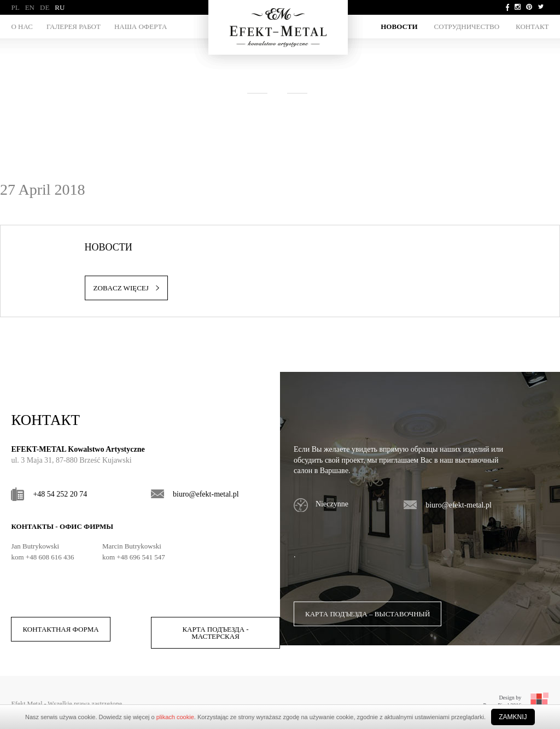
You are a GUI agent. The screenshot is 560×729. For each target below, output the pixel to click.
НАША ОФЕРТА (141, 27)
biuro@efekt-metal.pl (206, 494)
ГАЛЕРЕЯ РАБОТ (74, 27)
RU (60, 7)
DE (45, 7)
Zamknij (513, 717)
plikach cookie (175, 717)
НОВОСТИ (399, 27)
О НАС (22, 27)
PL (15, 7)
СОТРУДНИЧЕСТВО (467, 27)
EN (30, 7)
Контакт (532, 27)
